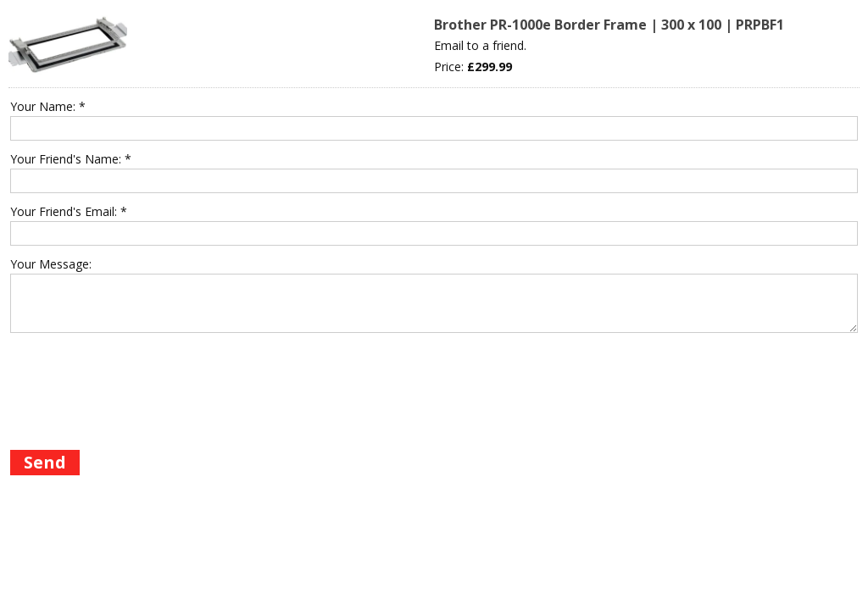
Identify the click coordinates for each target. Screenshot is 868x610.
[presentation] (139, 407)
